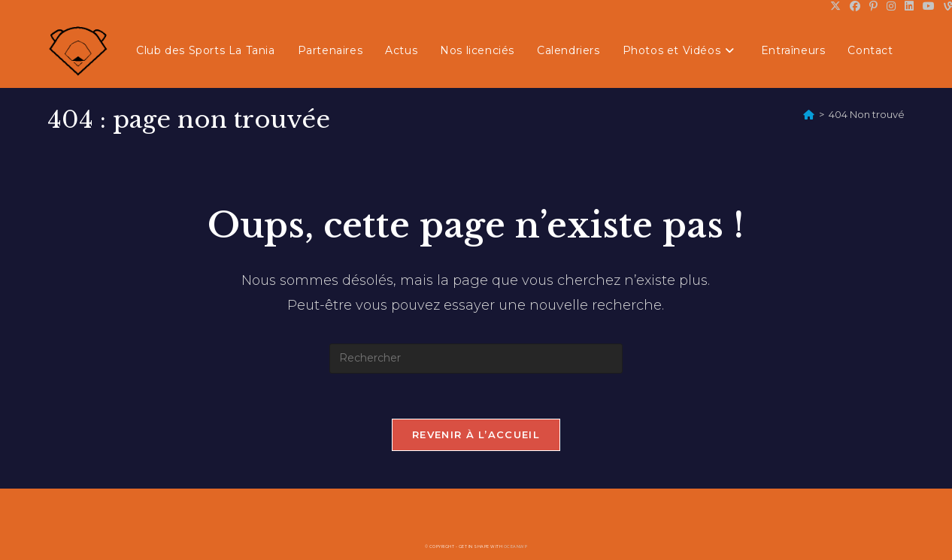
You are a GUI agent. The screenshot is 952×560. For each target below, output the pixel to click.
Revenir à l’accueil (476, 434)
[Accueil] (809, 114)
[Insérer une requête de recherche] (476, 359)
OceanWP (516, 546)
